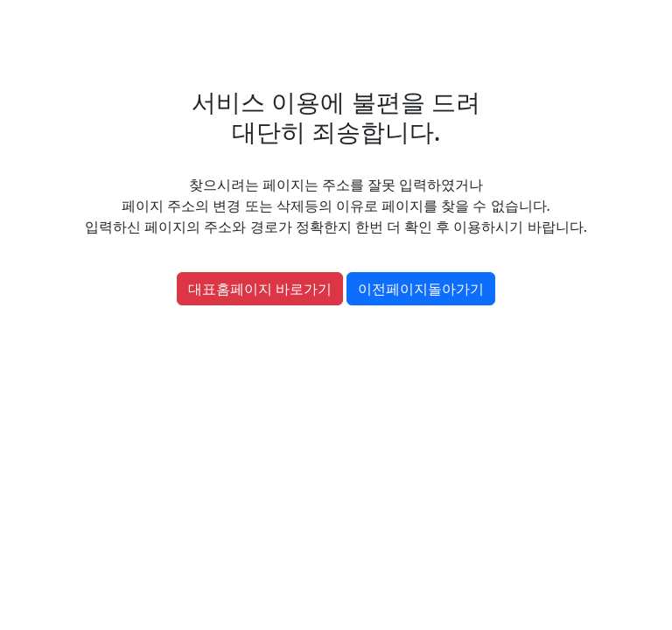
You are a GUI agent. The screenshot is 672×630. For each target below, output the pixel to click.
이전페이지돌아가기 (421, 289)
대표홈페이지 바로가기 (260, 289)
